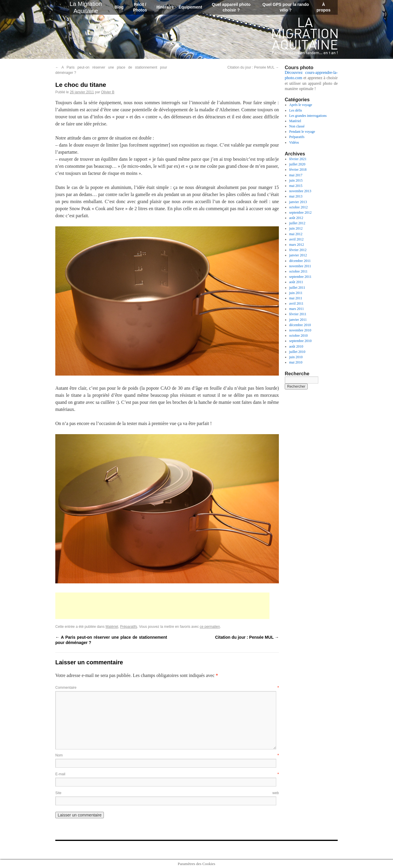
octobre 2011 (298, 271)
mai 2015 (296, 186)
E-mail (167, 774)
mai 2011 (296, 298)
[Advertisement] (162, 606)
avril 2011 (296, 303)
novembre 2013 (300, 191)
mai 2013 (296, 196)
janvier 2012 (298, 255)
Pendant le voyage (302, 132)
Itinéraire (165, 7)
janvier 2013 (298, 202)
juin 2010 (296, 357)
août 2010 (296, 346)
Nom (167, 755)
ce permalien (210, 627)
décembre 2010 (300, 325)
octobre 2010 (298, 336)
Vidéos (294, 142)
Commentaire (167, 688)
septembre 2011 (300, 277)
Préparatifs (129, 627)
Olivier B (108, 92)
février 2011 (298, 314)
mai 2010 (296, 362)
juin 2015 (296, 180)
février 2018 (298, 170)
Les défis (296, 110)
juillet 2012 (297, 223)
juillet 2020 (297, 164)
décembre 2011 (300, 261)
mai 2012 (296, 234)
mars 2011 (297, 309)
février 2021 (298, 159)
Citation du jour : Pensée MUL (253, 67)
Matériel (112, 627)
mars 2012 (297, 245)
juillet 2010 (297, 352)
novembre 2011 (300, 266)
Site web (167, 793)
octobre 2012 (298, 207)
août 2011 (296, 282)
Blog (119, 7)
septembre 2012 (300, 213)
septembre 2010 (300, 341)
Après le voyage (301, 105)
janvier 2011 (298, 320)
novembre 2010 (300, 330)
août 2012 (296, 218)
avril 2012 (296, 239)
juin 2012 (296, 228)
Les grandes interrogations (308, 116)
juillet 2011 (297, 288)
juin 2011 (296, 293)
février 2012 (298, 250)
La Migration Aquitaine (305, 36)
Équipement (190, 7)
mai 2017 (296, 175)
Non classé (297, 126)
